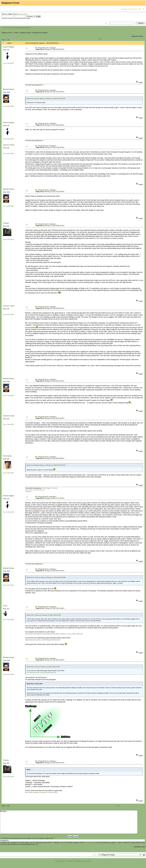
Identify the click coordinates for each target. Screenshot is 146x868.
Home (4, 28)
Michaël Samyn (9, 89)
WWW (12, 63)
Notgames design (26, 33)
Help (8, 28)
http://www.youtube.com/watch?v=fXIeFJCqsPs (41, 792)
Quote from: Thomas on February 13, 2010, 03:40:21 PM (44, 615)
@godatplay (28, 491)
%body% (69, 824)
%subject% (90, 847)
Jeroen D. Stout (9, 145)
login (19, 14)
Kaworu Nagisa (9, 47)
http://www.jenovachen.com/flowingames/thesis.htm (43, 640)
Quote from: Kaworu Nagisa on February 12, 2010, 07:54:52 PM (46, 99)
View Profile (6, 63)
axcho (5, 606)
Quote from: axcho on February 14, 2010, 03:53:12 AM (43, 667)
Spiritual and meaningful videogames (35, 490)
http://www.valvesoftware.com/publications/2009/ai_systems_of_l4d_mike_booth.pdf (54, 634)
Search (12, 28)
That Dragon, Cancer (49, 488)
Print (100, 39)
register (25, 14)
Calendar (18, 28)
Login (23, 28)
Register (28, 28)
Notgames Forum (7, 33)
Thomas (6, 223)
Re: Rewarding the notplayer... (46, 48)
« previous (135, 36)
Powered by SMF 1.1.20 (62, 866)
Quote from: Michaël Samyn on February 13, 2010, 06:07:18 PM (46, 465)
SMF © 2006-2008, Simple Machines (80, 866)
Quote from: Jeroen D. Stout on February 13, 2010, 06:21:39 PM (46, 577)
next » (141, 36)
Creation (16, 33)
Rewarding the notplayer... (40, 33)
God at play (7, 456)
